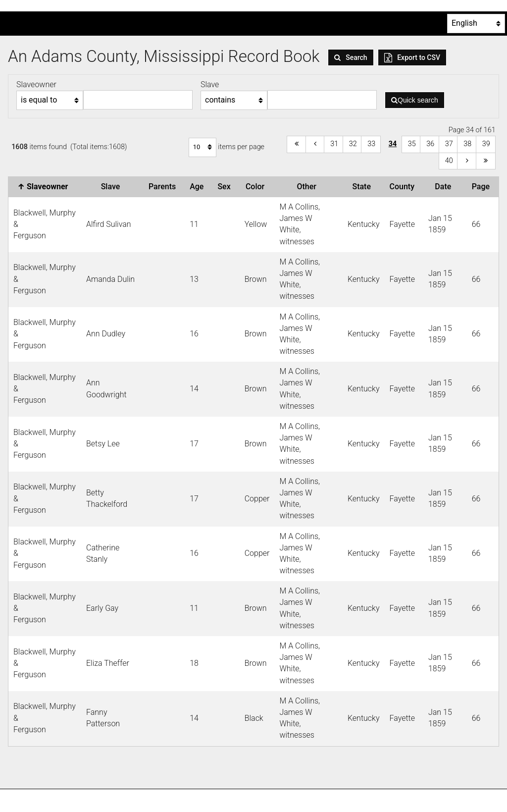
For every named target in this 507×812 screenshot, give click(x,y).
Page (483, 187)
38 (467, 144)
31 (334, 144)
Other (308, 187)
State (363, 187)
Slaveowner (45, 187)
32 (353, 144)
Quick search (415, 100)
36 (430, 144)
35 (412, 144)
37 (449, 144)
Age (199, 187)
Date (445, 187)
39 (486, 144)
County (404, 187)
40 (449, 161)
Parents (164, 187)
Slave (113, 187)
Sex (226, 187)
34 (393, 144)
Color (257, 187)
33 (371, 144)
